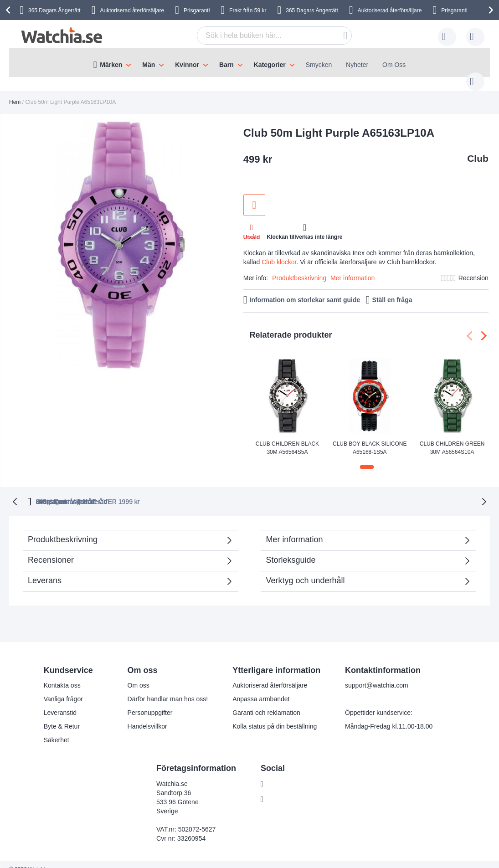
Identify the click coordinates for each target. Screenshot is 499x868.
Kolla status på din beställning (275, 716)
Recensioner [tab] (51, 550)
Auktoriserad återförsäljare (132, 10)
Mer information (352, 269)
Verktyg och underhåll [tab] (305, 570)
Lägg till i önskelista (254, 196)
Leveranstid (60, 703)
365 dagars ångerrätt (109, 492)
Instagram (282, 789)
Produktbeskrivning (299, 269)
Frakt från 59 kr (248, 10)
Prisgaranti (197, 10)
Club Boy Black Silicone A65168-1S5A (370, 439)
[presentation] (10, 10)
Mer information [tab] (294, 529)
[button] (367, 458)
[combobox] (260, 36)
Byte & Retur (62, 716)
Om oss (139, 675)
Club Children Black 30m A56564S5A (287, 439)
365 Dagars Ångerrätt (312, 10)
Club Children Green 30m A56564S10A (452, 439)
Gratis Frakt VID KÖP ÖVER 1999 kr (277, 492)
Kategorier (270, 65)
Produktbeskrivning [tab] (63, 529)
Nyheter (357, 65)
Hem (15, 93)
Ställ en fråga (392, 291)
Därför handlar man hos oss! (168, 689)
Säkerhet (57, 730)
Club (478, 149)
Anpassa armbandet (261, 689)
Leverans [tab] (45, 570)
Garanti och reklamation (266, 703)
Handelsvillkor (147, 716)
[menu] (249, 62)
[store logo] (62, 35)
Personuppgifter (150, 703)
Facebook (282, 774)
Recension (473, 269)
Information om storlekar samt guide (305, 291)
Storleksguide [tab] (291, 550)
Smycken (319, 65)
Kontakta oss (62, 675)
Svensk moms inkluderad (392, 492)
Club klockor (279, 253)
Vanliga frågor (63, 689)
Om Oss (394, 65)
